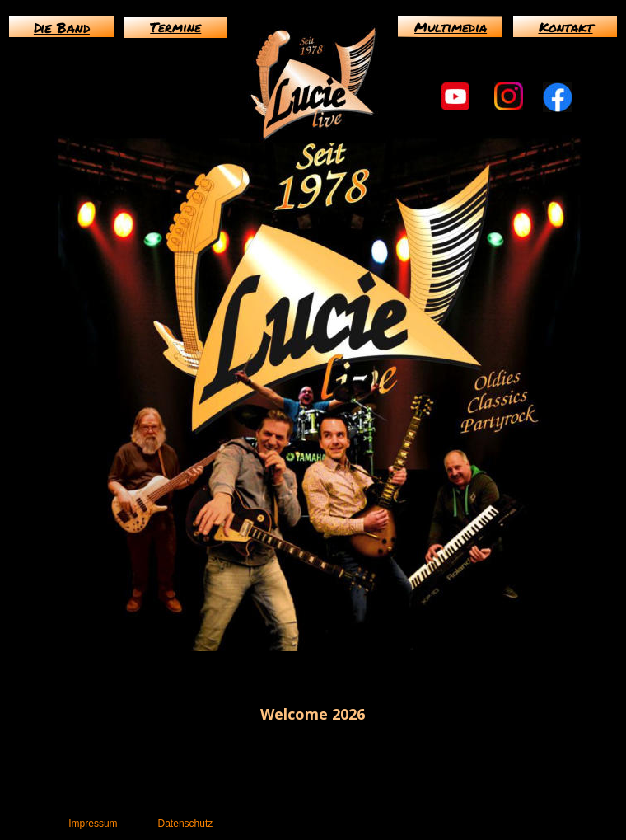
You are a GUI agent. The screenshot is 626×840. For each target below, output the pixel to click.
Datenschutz (186, 824)
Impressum (93, 824)
